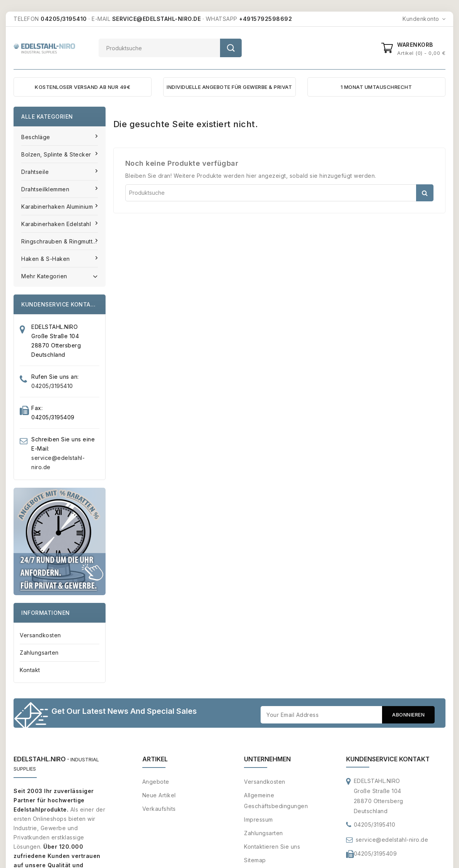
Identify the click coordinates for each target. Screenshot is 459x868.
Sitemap (255, 861)
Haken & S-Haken (46, 259)
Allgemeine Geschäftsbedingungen (276, 801)
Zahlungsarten (39, 653)
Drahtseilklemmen (46, 189)
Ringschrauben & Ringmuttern (62, 241)
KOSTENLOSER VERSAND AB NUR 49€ (83, 87)
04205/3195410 (52, 386)
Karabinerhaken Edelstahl (57, 224)
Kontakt (30, 670)
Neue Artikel (159, 796)
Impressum (259, 820)
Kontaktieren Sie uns (272, 847)
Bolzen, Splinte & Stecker (57, 154)
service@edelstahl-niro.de (392, 840)
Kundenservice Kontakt (388, 760)
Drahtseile (36, 172)
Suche (231, 48)
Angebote (156, 782)
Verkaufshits (159, 809)
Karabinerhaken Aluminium (58, 207)
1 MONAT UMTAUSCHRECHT (376, 87)
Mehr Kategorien (60, 276)
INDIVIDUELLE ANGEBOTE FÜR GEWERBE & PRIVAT (229, 87)
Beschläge (37, 137)
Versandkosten (40, 635)
